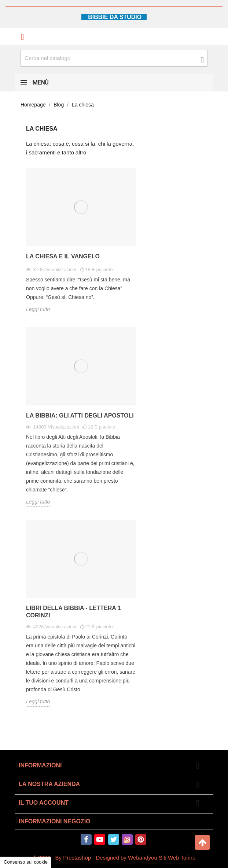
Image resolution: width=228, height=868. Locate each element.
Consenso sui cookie (26, 862)
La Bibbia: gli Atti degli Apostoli (80, 416)
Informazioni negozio (55, 821)
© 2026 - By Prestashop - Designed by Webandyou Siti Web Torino (114, 858)
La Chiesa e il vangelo (63, 256)
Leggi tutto (38, 309)
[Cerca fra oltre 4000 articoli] (114, 58)
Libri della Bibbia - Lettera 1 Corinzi (73, 612)
